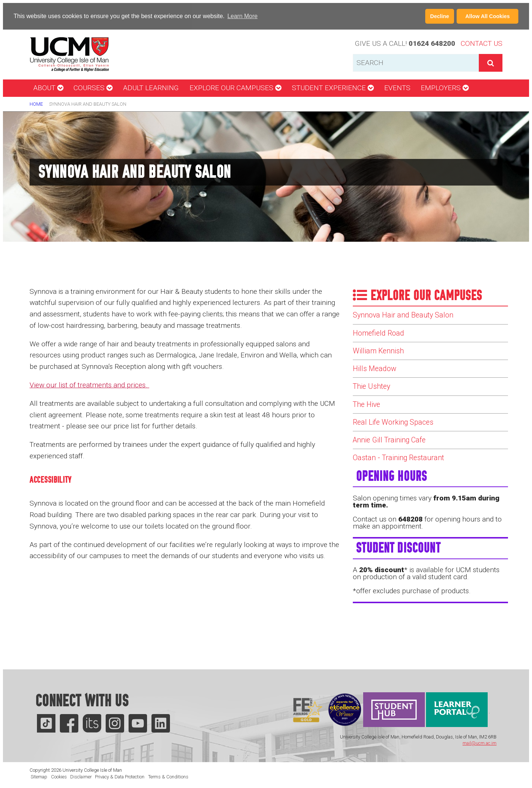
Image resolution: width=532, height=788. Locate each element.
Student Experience (333, 88)
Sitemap (39, 776)
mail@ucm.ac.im (480, 743)
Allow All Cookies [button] (488, 16)
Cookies (59, 776)
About (48, 88)
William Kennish (382, 357)
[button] (262, 17)
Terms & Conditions (168, 776)
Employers (445, 88)
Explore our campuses (235, 88)
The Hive (368, 417)
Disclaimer (81, 776)
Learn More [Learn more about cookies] (242, 16)
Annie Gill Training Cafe (395, 458)
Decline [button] (439, 16)
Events (397, 88)
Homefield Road (381, 336)
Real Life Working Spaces (398, 438)
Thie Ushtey (374, 397)
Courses (93, 88)
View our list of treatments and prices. (89, 385)
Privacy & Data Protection (120, 776)
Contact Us (482, 43)
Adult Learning (151, 88)
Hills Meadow (377, 377)
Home (36, 104)
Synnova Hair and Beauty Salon (409, 316)
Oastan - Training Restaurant (405, 478)
